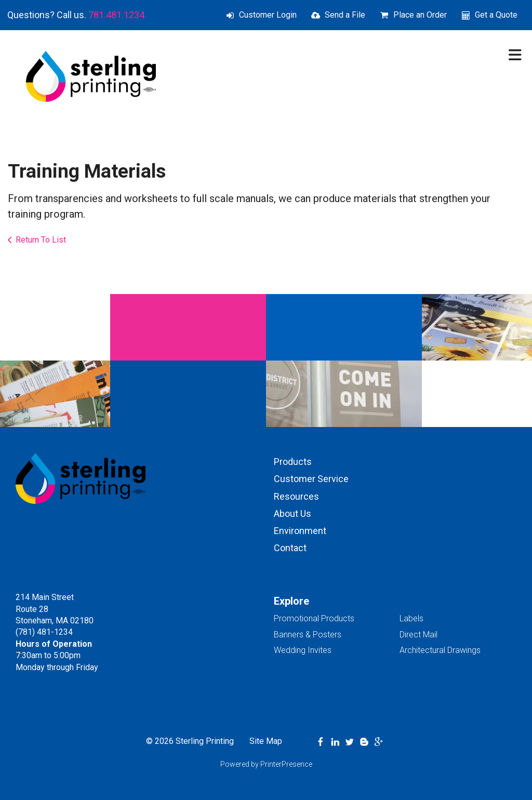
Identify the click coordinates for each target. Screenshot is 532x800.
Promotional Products (314, 618)
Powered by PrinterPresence (266, 764)
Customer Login (268, 15)
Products (293, 462)
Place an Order (420, 15)
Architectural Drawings (440, 650)
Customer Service (311, 479)
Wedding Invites (303, 650)
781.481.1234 (116, 15)
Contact (290, 548)
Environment (300, 531)
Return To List (41, 240)
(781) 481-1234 (44, 632)
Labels (411, 618)
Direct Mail (418, 635)
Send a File (345, 15)
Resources (296, 496)
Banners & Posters (308, 635)
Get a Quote (496, 15)
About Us (292, 514)
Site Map (266, 741)
